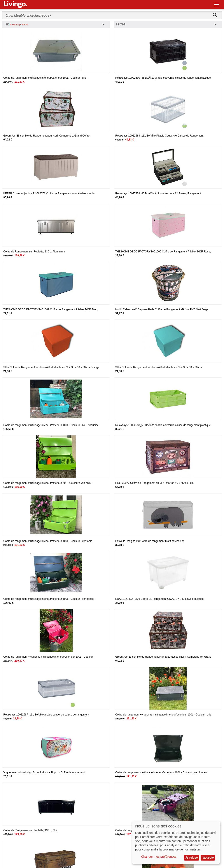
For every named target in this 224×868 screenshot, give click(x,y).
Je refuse (192, 857)
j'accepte (208, 857)
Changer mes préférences (159, 857)
